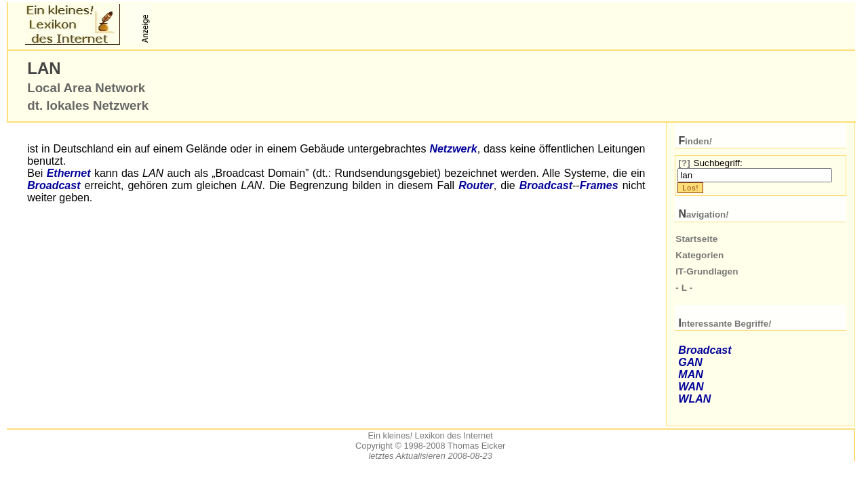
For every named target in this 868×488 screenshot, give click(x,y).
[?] (684, 163)
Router (476, 185)
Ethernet (69, 173)
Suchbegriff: (717, 163)
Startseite (696, 239)
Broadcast (54, 185)
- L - (684, 288)
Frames (599, 185)
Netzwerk (453, 149)
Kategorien (699, 255)
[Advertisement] (312, 24)
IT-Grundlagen (707, 271)
